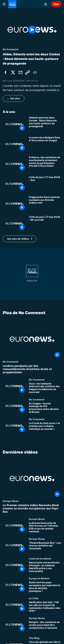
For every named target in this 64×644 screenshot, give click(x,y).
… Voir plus (14, 98)
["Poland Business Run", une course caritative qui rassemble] (45, 547)
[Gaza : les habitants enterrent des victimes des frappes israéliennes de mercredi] (45, 388)
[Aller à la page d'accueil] (12, 4)
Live (56, 4)
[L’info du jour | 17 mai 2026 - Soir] (45, 184)
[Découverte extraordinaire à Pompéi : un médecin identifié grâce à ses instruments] (45, 567)
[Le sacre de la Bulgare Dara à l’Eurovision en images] (45, 144)
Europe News (11, 501)
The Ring (34, 638)
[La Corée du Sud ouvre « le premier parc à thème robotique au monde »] (45, 428)
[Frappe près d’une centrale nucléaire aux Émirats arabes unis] (45, 204)
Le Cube (34, 598)
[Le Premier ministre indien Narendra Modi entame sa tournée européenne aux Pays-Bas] (32, 509)
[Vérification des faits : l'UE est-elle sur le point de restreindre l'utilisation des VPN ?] (45, 607)
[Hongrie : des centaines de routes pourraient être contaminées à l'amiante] (45, 627)
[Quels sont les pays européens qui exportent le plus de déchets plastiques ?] (45, 587)
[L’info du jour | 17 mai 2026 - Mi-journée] (45, 223)
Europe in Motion (39, 578)
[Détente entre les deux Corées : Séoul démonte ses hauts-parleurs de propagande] (45, 124)
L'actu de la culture (40, 558)
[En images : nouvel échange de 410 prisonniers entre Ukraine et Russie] (45, 408)
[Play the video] (32, 30)
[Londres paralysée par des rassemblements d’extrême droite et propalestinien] (32, 369)
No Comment (11, 362)
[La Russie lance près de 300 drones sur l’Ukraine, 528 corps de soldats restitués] (45, 527)
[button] (19, 239)
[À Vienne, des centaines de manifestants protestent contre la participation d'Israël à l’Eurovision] (45, 164)
